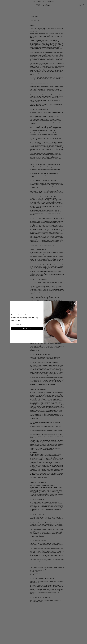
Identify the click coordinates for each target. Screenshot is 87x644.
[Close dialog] (74, 303)
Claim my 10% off (27, 328)
